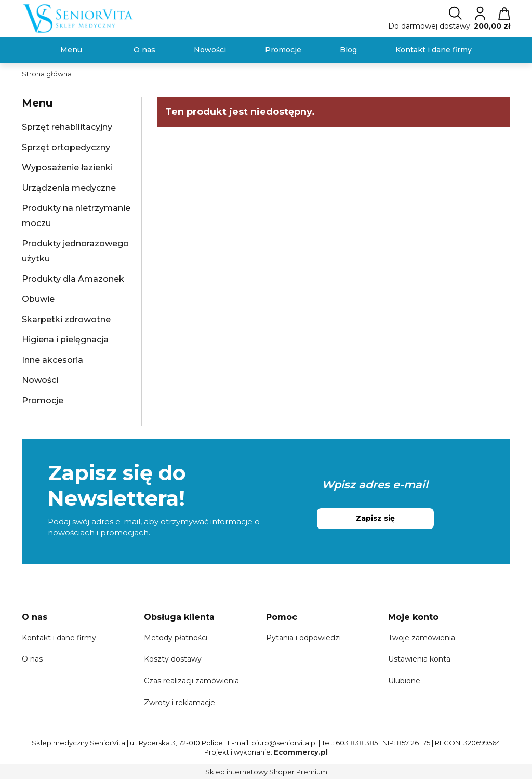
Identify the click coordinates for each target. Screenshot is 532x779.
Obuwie (38, 299)
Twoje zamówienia (422, 638)
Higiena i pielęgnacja (65, 340)
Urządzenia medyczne (69, 188)
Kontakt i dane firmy (59, 638)
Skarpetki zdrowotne (66, 319)
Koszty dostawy (173, 659)
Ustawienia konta (419, 659)
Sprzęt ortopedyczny (66, 147)
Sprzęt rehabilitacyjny (67, 127)
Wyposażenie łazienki (67, 168)
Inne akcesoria (52, 360)
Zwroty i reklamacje (179, 703)
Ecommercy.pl (301, 752)
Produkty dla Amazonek (73, 279)
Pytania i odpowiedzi (303, 638)
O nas (32, 659)
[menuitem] (71, 50)
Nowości (40, 380)
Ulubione (404, 681)
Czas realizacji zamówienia (191, 681)
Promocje (43, 400)
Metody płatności (176, 638)
